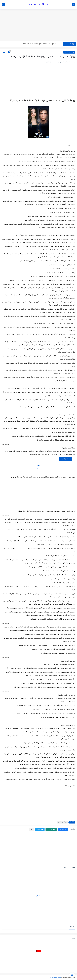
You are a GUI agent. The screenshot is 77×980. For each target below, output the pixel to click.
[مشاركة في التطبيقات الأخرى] (31, 829)
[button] (63, 829)
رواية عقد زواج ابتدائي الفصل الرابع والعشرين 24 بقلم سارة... (41, 44)
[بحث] (3, 5)
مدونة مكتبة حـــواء (38, 5)
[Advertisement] (38, 25)
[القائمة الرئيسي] (74, 5)
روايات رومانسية (69, 52)
